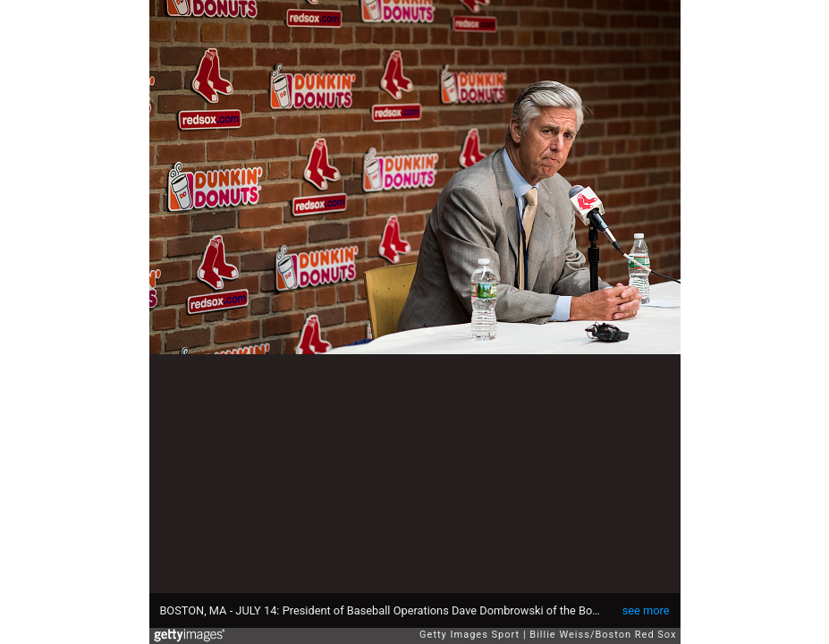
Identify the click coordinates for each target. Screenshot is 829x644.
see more (646, 610)
